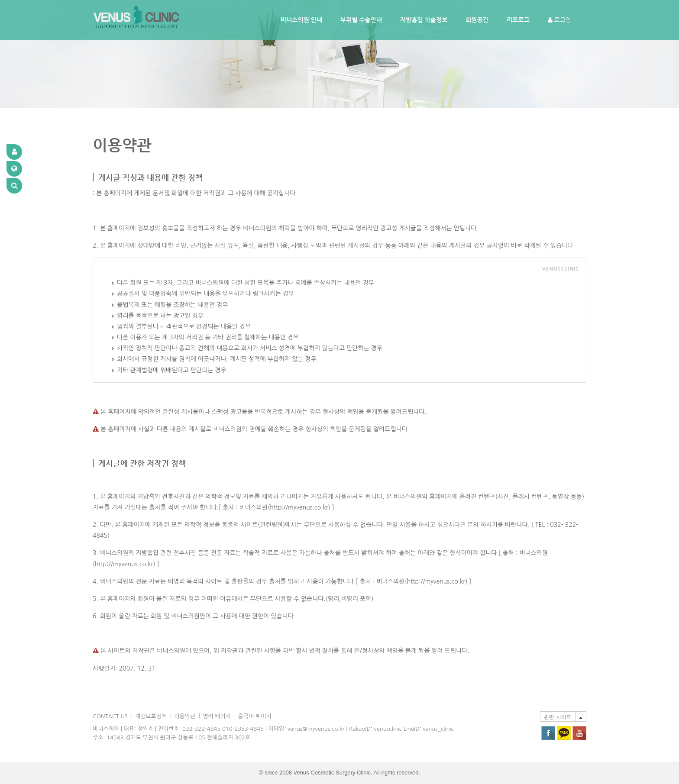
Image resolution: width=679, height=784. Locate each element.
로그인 (559, 20)
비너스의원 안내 (301, 20)
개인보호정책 (151, 716)
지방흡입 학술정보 (424, 20)
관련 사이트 (558, 717)
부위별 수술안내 (361, 20)
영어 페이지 (217, 716)
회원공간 (477, 20)
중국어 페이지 (255, 716)
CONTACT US (110, 716)
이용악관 (185, 716)
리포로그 (518, 20)
